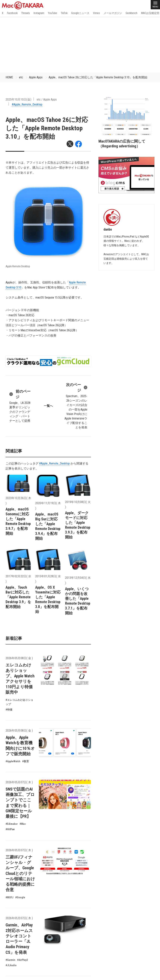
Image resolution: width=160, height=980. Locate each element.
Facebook (12, 13)
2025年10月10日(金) (18, 99)
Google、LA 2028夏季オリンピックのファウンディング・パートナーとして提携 (21, 406)
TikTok (64, 13)
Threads (26, 13)
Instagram (39, 13)
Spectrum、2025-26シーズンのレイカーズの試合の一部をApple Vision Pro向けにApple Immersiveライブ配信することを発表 (76, 406)
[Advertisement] (80, 45)
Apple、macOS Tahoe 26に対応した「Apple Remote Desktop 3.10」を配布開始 (98, 77)
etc (21, 77)
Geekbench (132, 13)
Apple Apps (36, 77)
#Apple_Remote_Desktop (27, 104)
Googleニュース (80, 13)
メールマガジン (113, 13)
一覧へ (48, 406)
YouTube (52, 13)
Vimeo (97, 13)
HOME (9, 77)
